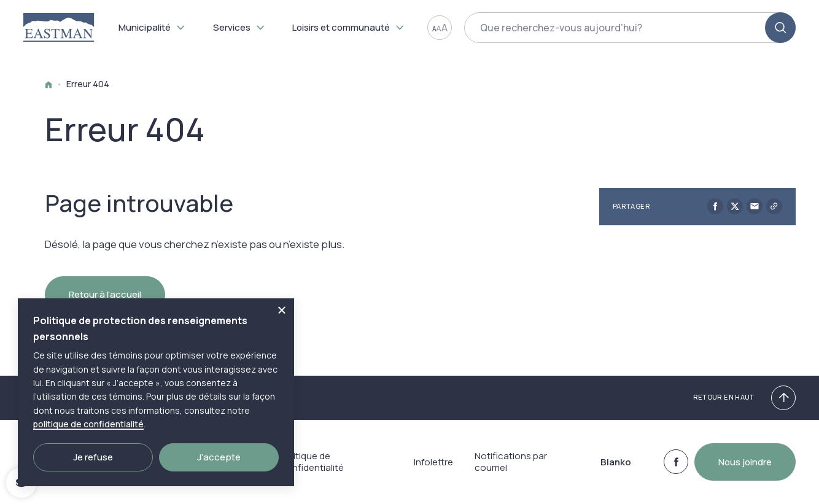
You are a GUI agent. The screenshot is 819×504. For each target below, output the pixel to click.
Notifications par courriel (511, 469)
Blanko (615, 469)
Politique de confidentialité (312, 469)
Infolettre (433, 469)
